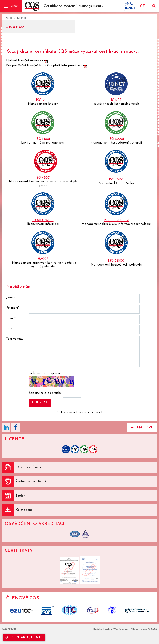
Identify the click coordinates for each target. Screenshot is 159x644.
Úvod (9, 18)
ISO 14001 (43, 139)
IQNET (116, 100)
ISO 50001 (116, 139)
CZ (142, 6)
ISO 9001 (43, 100)
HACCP (43, 259)
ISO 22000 (116, 261)
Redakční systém (103, 629)
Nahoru (142, 427)
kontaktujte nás (24, 637)
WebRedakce (121, 629)
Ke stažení (24, 510)
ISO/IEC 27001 (43, 220)
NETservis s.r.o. (139, 629)
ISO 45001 (43, 178)
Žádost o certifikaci (31, 482)
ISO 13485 (116, 180)
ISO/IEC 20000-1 (116, 220)
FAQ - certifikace (29, 467)
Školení (21, 496)
